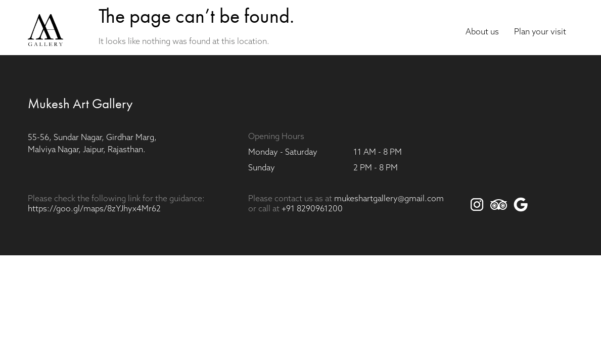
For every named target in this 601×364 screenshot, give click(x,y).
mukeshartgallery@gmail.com (389, 199)
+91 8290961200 (312, 209)
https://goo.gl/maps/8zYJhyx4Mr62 (94, 209)
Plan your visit (540, 32)
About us (482, 32)
